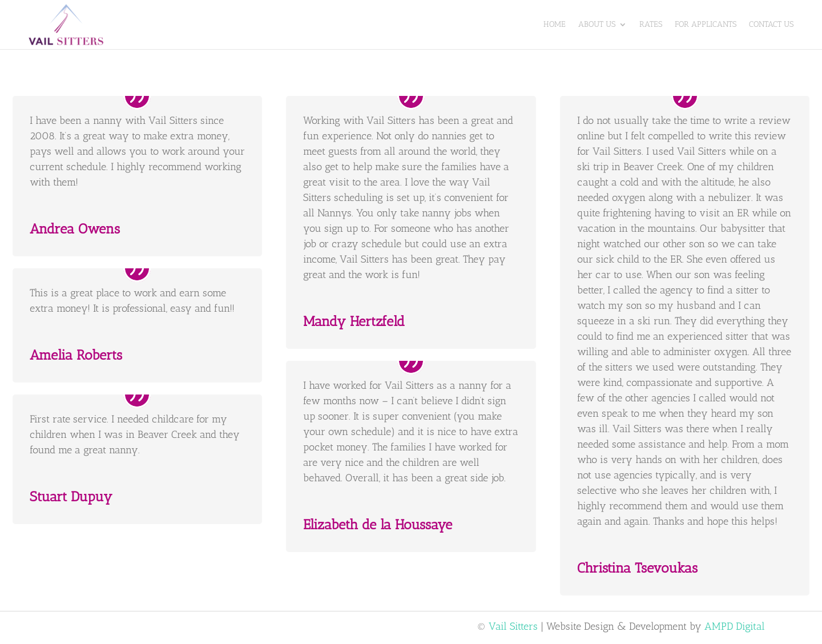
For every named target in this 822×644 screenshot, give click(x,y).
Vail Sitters (513, 626)
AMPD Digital (735, 626)
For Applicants (706, 24)
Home (555, 24)
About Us (597, 24)
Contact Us (771, 24)
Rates (651, 24)
